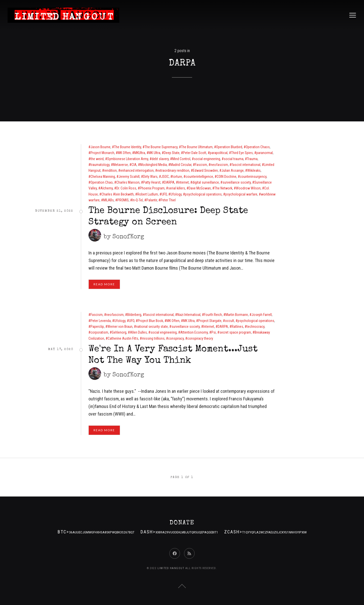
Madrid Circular (181, 165)
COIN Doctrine (226, 177)
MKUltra (140, 153)
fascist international (246, 165)
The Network (223, 188)
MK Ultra (154, 153)
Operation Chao (102, 182)
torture (177, 177)
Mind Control (181, 159)
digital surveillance (206, 182)
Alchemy (107, 188)
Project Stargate (210, 321)
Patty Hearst (152, 182)
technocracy (256, 327)
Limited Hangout (171, 568)
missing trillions (153, 338)
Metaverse (120, 165)
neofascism (219, 165)
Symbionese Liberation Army (128, 159)
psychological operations (203, 194)
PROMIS (123, 200)
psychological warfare (241, 194)
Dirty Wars (150, 177)
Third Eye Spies (242, 153)
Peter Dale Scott (195, 153)
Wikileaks (254, 170)
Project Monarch (102, 153)
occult (230, 321)
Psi (214, 332)
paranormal (265, 153)
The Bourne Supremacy (161, 147)
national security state (152, 327)
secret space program (235, 332)
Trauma (252, 159)
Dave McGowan (200, 188)
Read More (104, 284)
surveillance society (237, 182)
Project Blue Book (150, 321)
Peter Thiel (168, 200)
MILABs (108, 200)
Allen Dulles (138, 332)
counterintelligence (199, 177)
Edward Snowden (205, 170)
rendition (110, 170)
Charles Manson (128, 182)
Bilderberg (134, 315)
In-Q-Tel (138, 200)
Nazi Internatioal (189, 315)
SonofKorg (128, 237)
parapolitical (219, 153)
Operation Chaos (258, 147)
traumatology (100, 165)
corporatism (99, 332)
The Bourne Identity (128, 147)
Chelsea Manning (103, 177)
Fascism (201, 165)
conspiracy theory (200, 338)
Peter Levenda (101, 321)
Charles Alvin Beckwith (118, 194)
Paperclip (97, 327)
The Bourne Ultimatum (197, 147)
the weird (97, 159)
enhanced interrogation (137, 170)
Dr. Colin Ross (126, 188)
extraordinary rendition (173, 170)
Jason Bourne (100, 147)
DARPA (169, 182)
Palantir (152, 200)
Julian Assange (233, 170)
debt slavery (160, 159)
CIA (134, 165)
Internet (183, 182)
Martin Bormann (237, 315)
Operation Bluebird (229, 147)
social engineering (207, 159)
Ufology (176, 194)
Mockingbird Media (153, 165)
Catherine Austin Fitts (123, 338)
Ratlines (237, 327)
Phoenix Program (152, 188)
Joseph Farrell (262, 315)
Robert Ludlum (148, 194)
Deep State (172, 153)
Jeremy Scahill (129, 177)
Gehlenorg (119, 332)
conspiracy (176, 338)
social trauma (234, 159)
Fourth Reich (213, 315)
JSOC (165, 177)
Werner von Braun (120, 327)
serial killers (177, 188)
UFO (164, 194)
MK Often (124, 153)
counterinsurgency (253, 177)
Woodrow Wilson (248, 188)
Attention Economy (194, 332)
